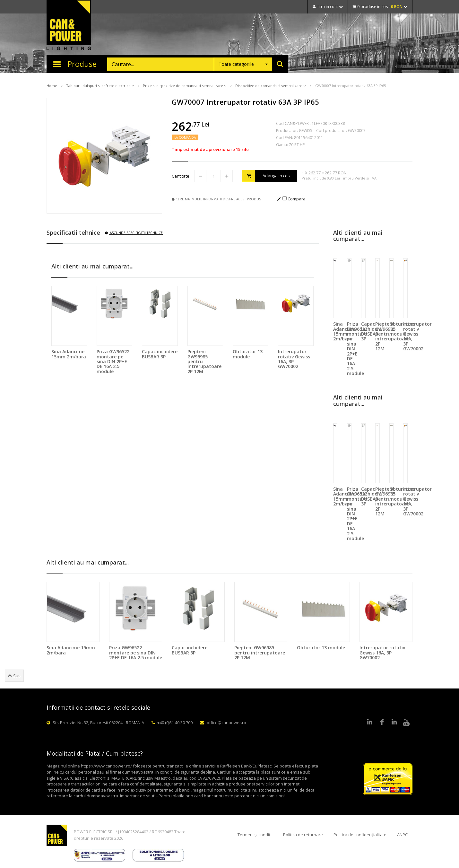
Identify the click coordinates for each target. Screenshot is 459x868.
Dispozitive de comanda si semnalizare (270, 86)
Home (52, 86)
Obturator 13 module (248, 354)
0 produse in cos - (380, 7)
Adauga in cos (266, 176)
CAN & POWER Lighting (69, 26)
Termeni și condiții (255, 835)
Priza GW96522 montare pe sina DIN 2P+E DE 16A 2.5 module (113, 361)
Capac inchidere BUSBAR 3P (160, 354)
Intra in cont (328, 7)
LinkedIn (370, 723)
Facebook (382, 723)
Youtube (406, 723)
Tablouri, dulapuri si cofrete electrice (100, 86)
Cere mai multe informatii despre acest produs (216, 199)
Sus (14, 676)
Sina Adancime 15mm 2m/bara (69, 354)
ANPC (402, 835)
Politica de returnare (303, 835)
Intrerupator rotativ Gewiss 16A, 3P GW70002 (294, 359)
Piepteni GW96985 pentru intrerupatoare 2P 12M (260, 653)
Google (394, 723)
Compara (294, 199)
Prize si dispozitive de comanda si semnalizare (185, 86)
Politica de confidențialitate (360, 835)
